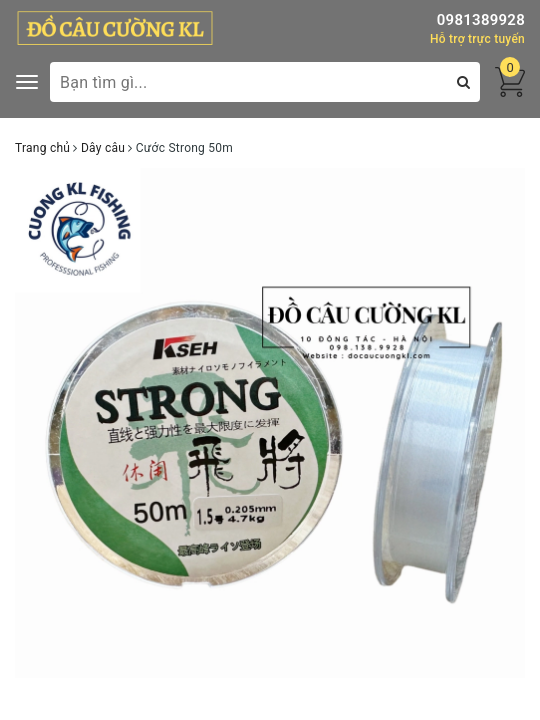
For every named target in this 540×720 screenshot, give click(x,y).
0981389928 (481, 20)
